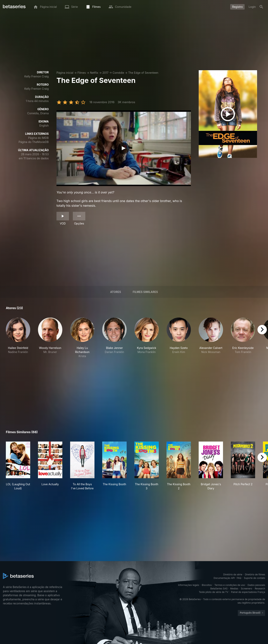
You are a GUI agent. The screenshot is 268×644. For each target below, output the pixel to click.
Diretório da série (233, 574)
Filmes (82, 73)
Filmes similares (145, 292)
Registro (237, 7)
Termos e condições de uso (230, 585)
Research (260, 589)
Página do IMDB (38, 138)
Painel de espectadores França (248, 592)
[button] (18, 338)
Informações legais (189, 585)
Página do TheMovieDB (34, 142)
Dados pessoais (256, 585)
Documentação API (224, 578)
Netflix (94, 73)
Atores (115, 292)
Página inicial (65, 73)
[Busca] (261, 7)
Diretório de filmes (255, 574)
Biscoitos (207, 585)
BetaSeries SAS (219, 589)
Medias (234, 589)
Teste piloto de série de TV (214, 592)
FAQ (239, 578)
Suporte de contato (254, 578)
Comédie (118, 73)
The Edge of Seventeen (143, 73)
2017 (105, 73)
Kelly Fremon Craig (37, 76)
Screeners (247, 589)
